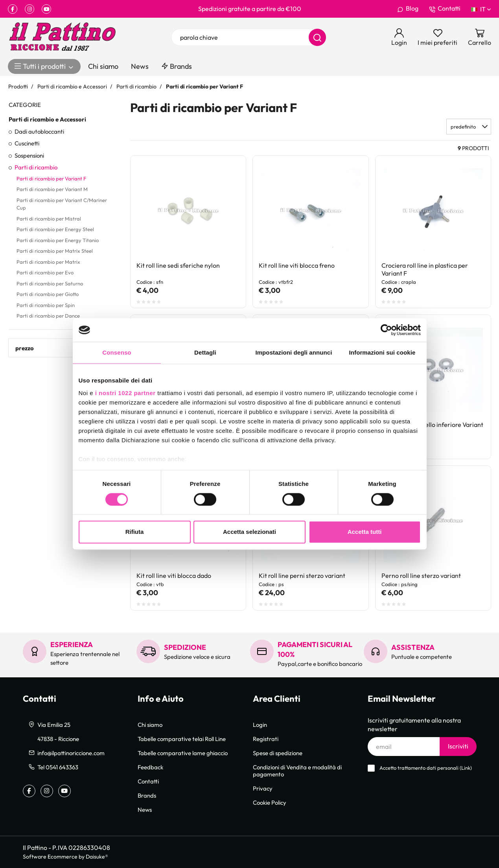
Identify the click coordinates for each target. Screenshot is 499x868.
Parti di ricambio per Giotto (48, 294)
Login (260, 725)
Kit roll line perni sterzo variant (302, 576)
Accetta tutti (365, 532)
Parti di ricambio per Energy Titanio (58, 240)
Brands (177, 66)
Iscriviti (458, 746)
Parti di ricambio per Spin (46, 305)
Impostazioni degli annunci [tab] (294, 352)
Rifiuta (135, 532)
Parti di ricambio (36, 167)
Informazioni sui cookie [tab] (382, 352)
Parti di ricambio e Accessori (47, 119)
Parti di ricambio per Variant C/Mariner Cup (62, 204)
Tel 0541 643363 (58, 767)
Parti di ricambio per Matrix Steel (55, 251)
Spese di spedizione (278, 753)
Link (466, 768)
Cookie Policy (270, 802)
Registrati (266, 739)
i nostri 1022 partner (125, 393)
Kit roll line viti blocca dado (174, 576)
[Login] (399, 37)
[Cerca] (317, 37)
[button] (469, 127)
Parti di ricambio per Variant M (52, 189)
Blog (408, 9)
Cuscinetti (27, 143)
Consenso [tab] (117, 352)
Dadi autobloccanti (39, 131)
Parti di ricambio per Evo (45, 272)
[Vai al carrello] (480, 37)
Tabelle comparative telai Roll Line (182, 739)
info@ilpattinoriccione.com (71, 753)
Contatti (445, 9)
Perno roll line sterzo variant (421, 576)
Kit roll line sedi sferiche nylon (178, 265)
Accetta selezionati (249, 532)
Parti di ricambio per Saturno (50, 283)
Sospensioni (29, 155)
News (140, 66)
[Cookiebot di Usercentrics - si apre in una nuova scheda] (386, 330)
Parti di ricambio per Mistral (49, 219)
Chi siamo (103, 66)
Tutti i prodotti (44, 66)
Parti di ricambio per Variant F (51, 178)
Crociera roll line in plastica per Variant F (425, 269)
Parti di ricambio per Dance (48, 316)
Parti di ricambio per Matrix (48, 262)
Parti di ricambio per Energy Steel (55, 229)
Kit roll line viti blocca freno (297, 265)
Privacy (263, 788)
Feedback (150, 767)
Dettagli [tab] (205, 352)
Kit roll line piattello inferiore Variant (432, 425)
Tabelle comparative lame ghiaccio (183, 753)
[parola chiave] (249, 37)
